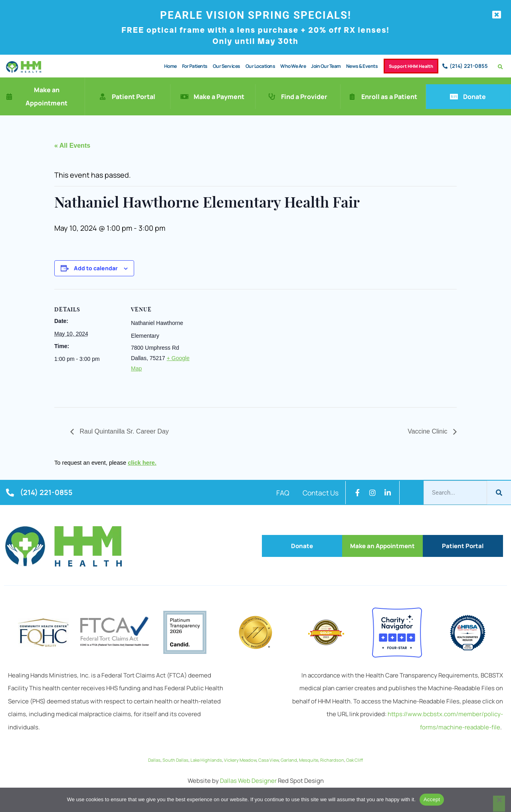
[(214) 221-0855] (445, 66)
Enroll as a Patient (389, 97)
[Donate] (454, 97)
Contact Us (318, 493)
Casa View (268, 760)
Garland (289, 760)
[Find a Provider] (272, 97)
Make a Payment (219, 97)
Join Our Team (322, 66)
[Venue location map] (250, 345)
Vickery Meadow (240, 760)
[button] (500, 67)
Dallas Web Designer (248, 781)
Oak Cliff (355, 760)
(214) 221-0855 (469, 66)
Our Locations (257, 66)
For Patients (191, 66)
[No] (499, 804)
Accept (432, 799)
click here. (142, 463)
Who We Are (289, 66)
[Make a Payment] (184, 97)
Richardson (332, 760)
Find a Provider (304, 97)
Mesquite (309, 760)
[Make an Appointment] (9, 97)
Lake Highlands (206, 760)
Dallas (154, 760)
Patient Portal (134, 97)
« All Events (72, 146)
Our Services (223, 66)
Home (167, 66)
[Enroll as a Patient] (352, 97)
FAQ (277, 493)
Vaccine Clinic (428, 432)
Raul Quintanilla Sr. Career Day (123, 432)
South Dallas (175, 760)
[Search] (499, 493)
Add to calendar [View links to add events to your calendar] (96, 268)
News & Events (358, 66)
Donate (474, 97)
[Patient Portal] (103, 97)
